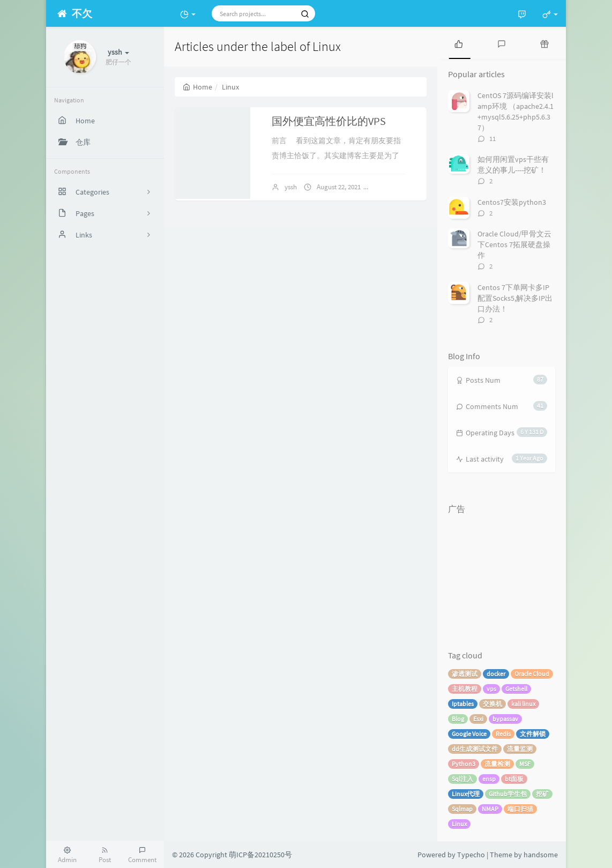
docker (496, 674)
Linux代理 (466, 794)
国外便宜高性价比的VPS (329, 121)
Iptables (463, 704)
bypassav (505, 719)
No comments (400, 187)
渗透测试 (465, 674)
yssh (291, 187)
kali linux (523, 704)
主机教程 (465, 689)
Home (197, 87)
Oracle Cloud (532, 674)
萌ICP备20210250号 (260, 855)
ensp (489, 779)
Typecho (471, 855)
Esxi (478, 719)
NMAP (490, 809)
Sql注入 (462, 779)
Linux (459, 824)
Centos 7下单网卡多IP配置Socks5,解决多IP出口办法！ (515, 298)
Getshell (516, 689)
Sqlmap (462, 809)
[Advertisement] (502, 573)
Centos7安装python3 (512, 202)
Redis (503, 734)
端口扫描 (520, 809)
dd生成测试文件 (475, 749)
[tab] (459, 43)
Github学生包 (508, 794)
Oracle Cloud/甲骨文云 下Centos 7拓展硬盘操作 (514, 244)
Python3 (464, 764)
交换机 (492, 704)
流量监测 (520, 749)
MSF (525, 764)
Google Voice (469, 734)
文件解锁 (533, 734)
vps (491, 689)
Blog (458, 719)
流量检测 (497, 764)
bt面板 (514, 779)
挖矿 (542, 794)
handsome (541, 855)
